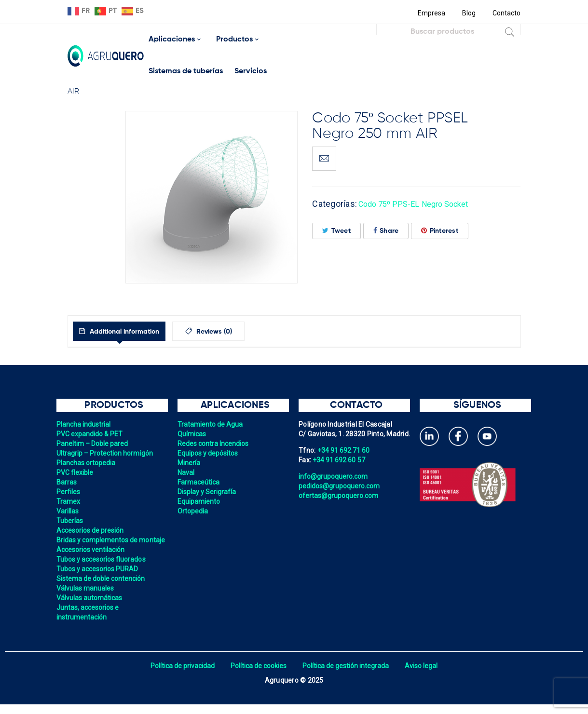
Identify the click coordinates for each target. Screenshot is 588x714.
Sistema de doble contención (102, 588)
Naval (186, 472)
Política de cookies (258, 675)
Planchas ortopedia (87, 463)
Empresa (430, 13)
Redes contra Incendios (214, 444)
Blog (468, 13)
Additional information (134, 332)
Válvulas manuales (86, 598)
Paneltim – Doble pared (94, 444)
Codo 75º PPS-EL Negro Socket (420, 204)
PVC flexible (75, 472)
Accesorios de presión (91, 530)
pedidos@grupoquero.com (341, 486)
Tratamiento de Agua (211, 424)
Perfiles (69, 492)
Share (386, 231)
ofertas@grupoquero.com (340, 496)
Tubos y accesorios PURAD (99, 579)
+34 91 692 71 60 (344, 450)
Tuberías (70, 521)
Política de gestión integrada (347, 675)
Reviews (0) (237, 332)
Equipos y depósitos (209, 453)
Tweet (336, 231)
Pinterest (440, 231)
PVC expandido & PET (91, 434)
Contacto (506, 13)
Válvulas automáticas (90, 607)
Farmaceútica (199, 482)
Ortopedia (193, 511)
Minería (189, 463)
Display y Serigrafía (208, 492)
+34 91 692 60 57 (340, 460)
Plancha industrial (85, 424)
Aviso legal (425, 675)
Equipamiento (199, 501)
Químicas (192, 434)
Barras (67, 482)
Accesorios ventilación (92, 559)
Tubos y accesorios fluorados (103, 569)
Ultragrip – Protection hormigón (106, 453)
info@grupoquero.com (334, 476)
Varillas (68, 511)
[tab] (130, 331)
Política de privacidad (180, 675)
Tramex (69, 501)
